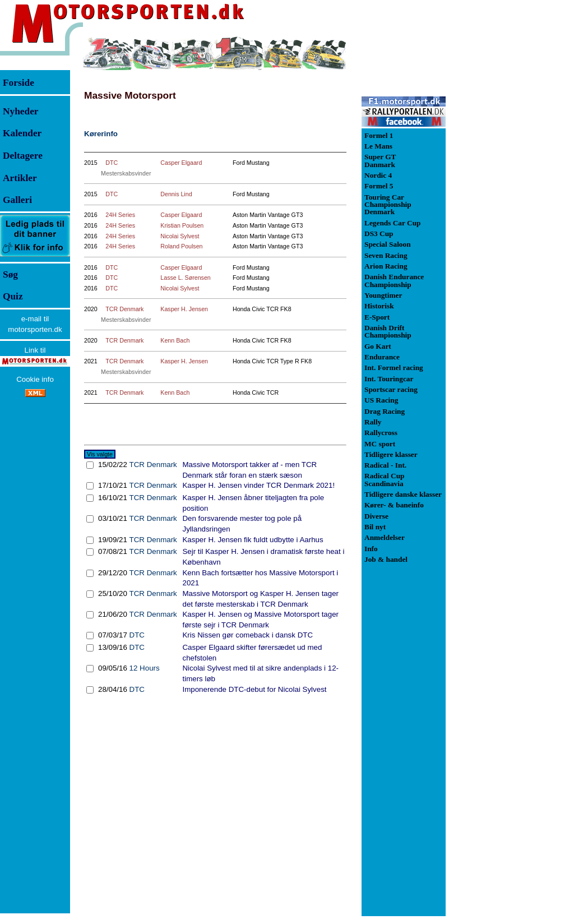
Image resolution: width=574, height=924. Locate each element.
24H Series (120, 215)
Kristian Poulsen (182, 225)
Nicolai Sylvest (180, 236)
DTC (112, 163)
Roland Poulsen (181, 246)
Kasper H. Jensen (184, 309)
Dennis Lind (176, 194)
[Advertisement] (504, 204)
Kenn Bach (175, 340)
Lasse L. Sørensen (185, 278)
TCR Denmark (124, 309)
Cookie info (35, 379)
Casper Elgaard (181, 163)
